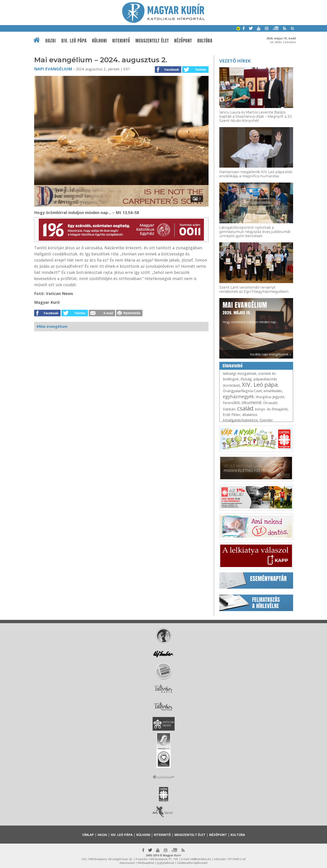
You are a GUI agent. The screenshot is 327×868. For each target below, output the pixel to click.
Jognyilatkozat (165, 863)
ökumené (251, 402)
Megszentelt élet (152, 41)
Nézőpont (183, 41)
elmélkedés (273, 391)
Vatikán (229, 409)
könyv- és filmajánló (271, 409)
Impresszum (127, 863)
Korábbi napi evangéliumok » (270, 354)
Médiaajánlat (146, 863)
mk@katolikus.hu (200, 859)
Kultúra (205, 41)
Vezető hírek (235, 61)
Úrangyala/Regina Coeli (242, 391)
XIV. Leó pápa (74, 41)
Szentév (266, 420)
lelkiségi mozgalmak (240, 374)
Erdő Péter (232, 415)
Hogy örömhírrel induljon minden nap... (250, 312)
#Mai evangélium (52, 326)
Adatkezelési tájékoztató (192, 863)
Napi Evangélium (53, 69)
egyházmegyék (238, 396)
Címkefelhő (233, 366)
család (245, 408)
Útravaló (270, 403)
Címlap (88, 835)
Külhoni (100, 41)
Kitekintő (121, 41)
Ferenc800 (231, 403)
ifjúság (246, 379)
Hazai (51, 41)
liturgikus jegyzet (270, 397)
